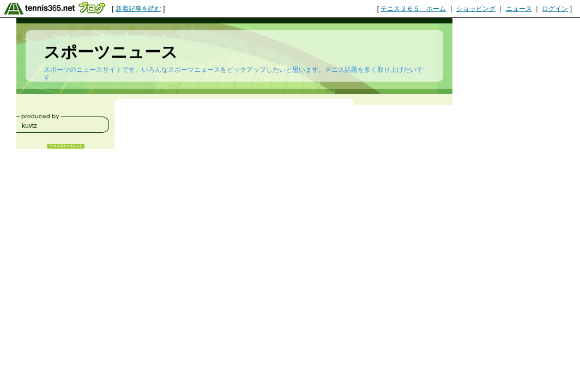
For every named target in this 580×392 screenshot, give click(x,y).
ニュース (519, 9)
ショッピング (476, 9)
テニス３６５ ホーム (413, 9)
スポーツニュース (111, 52)
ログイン (555, 9)
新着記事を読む (138, 9)
